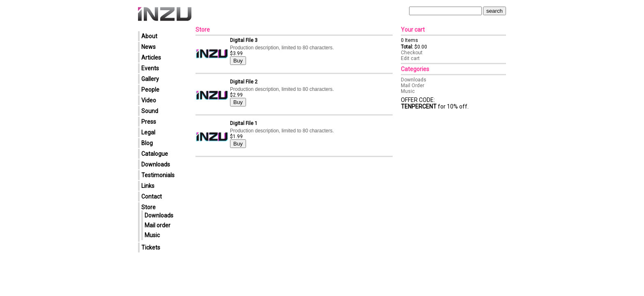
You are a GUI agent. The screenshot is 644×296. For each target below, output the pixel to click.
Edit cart (410, 58)
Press (149, 122)
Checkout (412, 53)
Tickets (151, 247)
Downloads (156, 164)
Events (150, 68)
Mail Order (413, 86)
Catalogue (155, 154)
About (149, 36)
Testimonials (158, 175)
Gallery (150, 79)
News (148, 47)
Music (152, 235)
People (150, 90)
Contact (152, 197)
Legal (148, 132)
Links (148, 186)
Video (149, 100)
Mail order (158, 225)
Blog (147, 143)
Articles (151, 58)
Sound (150, 111)
